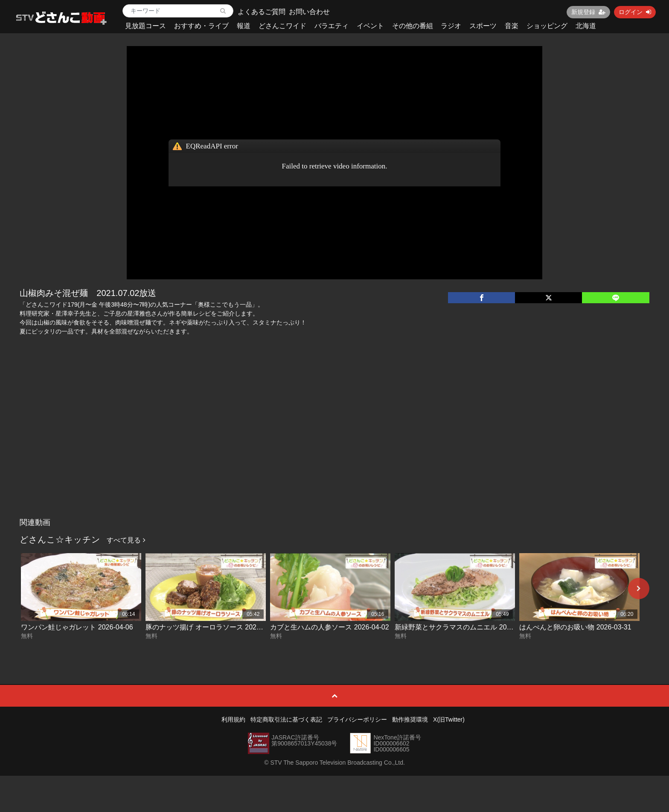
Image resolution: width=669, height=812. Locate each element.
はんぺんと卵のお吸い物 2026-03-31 (575, 627)
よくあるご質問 (262, 12)
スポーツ (483, 26)
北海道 (586, 26)
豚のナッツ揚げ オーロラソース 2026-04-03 (213, 627)
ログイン (635, 12)
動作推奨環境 (410, 719)
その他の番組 (413, 26)
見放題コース (145, 26)
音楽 (512, 26)
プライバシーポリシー (357, 719)
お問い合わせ (309, 12)
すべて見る (126, 540)
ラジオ (451, 26)
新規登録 (588, 12)
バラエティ (332, 26)
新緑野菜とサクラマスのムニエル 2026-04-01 (464, 627)
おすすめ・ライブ (201, 26)
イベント (370, 26)
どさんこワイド (282, 26)
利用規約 (233, 719)
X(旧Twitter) (449, 719)
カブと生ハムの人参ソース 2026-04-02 (329, 627)
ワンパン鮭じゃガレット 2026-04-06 (77, 627)
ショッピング (547, 26)
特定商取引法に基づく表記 (286, 719)
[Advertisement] (334, 450)
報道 (244, 26)
